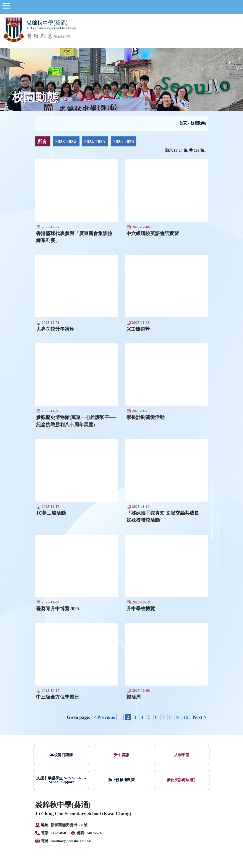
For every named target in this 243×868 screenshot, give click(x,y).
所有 (43, 142)
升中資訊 (122, 755)
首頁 (183, 123)
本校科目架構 (61, 755)
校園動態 (198, 123)
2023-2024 (66, 142)
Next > (200, 717)
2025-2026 (123, 142)
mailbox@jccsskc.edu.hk (71, 841)
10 (186, 717)
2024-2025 (95, 142)
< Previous (104, 717)
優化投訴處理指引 (182, 780)
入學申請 (182, 755)
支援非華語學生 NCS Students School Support (61, 780)
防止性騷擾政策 (121, 780)
